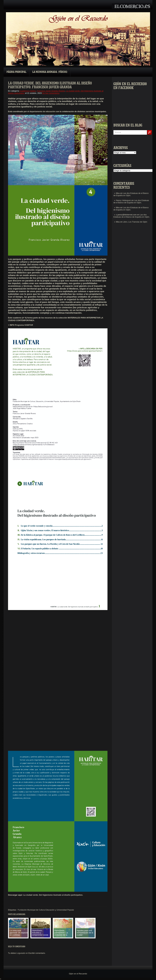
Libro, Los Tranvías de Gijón (135, 222)
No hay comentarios (51, 93)
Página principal (16, 72)
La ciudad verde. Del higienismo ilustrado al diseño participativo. (53, 895)
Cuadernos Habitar (28, 91)
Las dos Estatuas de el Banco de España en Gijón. (131, 201)
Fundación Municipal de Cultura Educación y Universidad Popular (46, 910)
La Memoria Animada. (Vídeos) (50, 72)
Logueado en (22, 953)
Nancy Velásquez (123, 200)
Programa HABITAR (24, 325)
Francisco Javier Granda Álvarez (51, 91)
